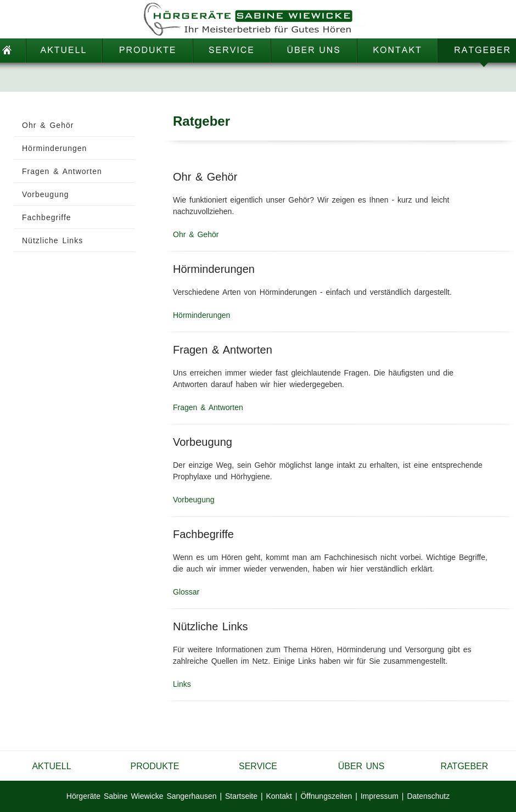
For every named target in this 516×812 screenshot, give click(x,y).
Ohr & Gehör (196, 234)
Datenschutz (428, 796)
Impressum (380, 796)
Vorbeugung (194, 500)
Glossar (186, 592)
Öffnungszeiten (326, 796)
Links (182, 684)
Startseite (241, 796)
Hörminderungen (201, 315)
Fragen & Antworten (208, 407)
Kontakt (279, 796)
